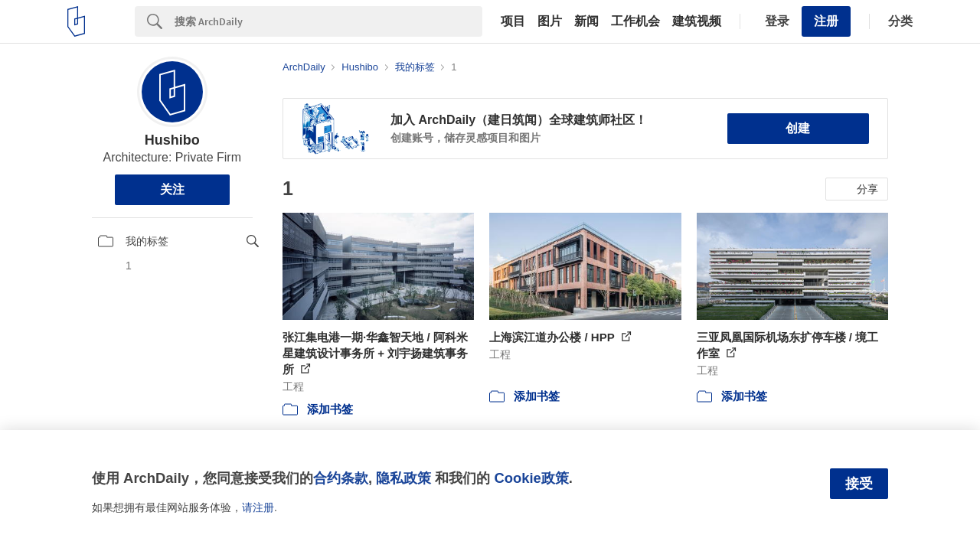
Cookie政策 (531, 478)
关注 (172, 189)
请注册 (258, 507)
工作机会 (635, 21)
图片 (550, 21)
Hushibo (172, 140)
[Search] (328, 21)
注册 (826, 21)
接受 (859, 484)
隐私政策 (403, 478)
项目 (513, 21)
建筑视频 (697, 21)
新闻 (586, 21)
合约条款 (341, 478)
